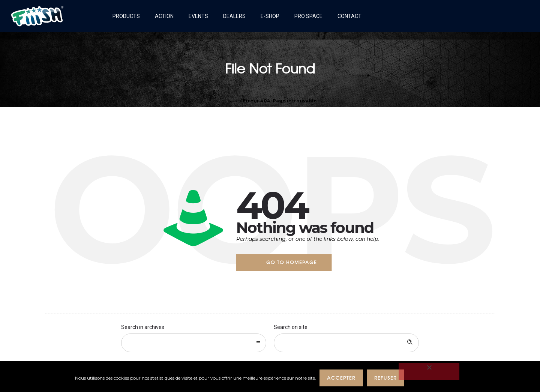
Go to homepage (292, 262)
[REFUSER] (429, 372)
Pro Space (308, 16)
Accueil (231, 101)
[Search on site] (346, 343)
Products (126, 16)
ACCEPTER (342, 378)
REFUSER (386, 378)
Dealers (234, 16)
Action (164, 16)
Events (198, 16)
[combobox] (194, 343)
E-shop (270, 16)
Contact (349, 16)
